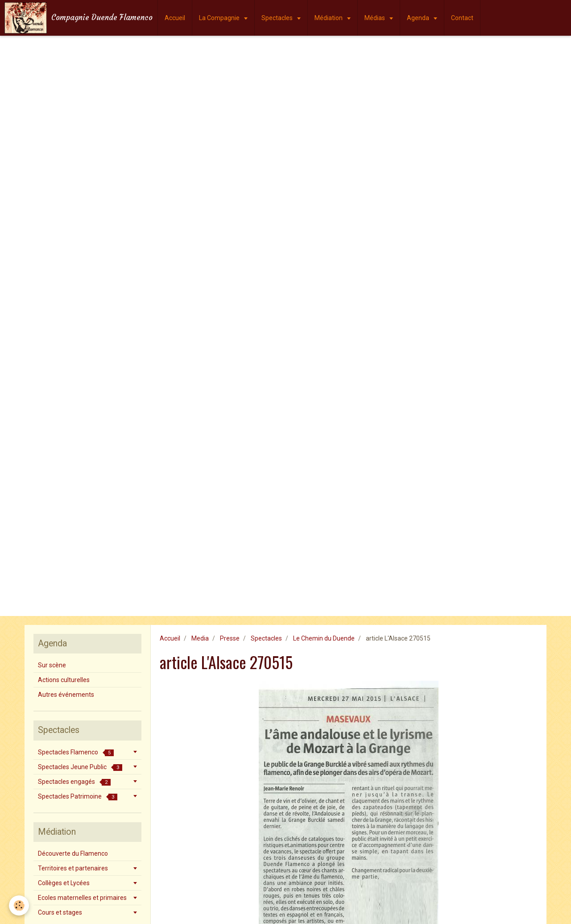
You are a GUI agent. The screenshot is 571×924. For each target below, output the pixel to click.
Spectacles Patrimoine (78, 797)
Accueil (175, 18)
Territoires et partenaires (73, 868)
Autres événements (66, 695)
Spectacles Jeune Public (80, 767)
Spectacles (278, 18)
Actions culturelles (64, 680)
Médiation (329, 18)
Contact (462, 18)
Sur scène (52, 665)
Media (200, 638)
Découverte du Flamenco (73, 853)
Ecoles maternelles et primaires (82, 898)
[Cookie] (19, 905)
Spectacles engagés (74, 782)
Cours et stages (60, 912)
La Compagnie (220, 18)
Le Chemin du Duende (324, 638)
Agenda (419, 18)
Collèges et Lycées (64, 883)
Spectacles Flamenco (76, 752)
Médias (375, 18)
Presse (230, 638)
